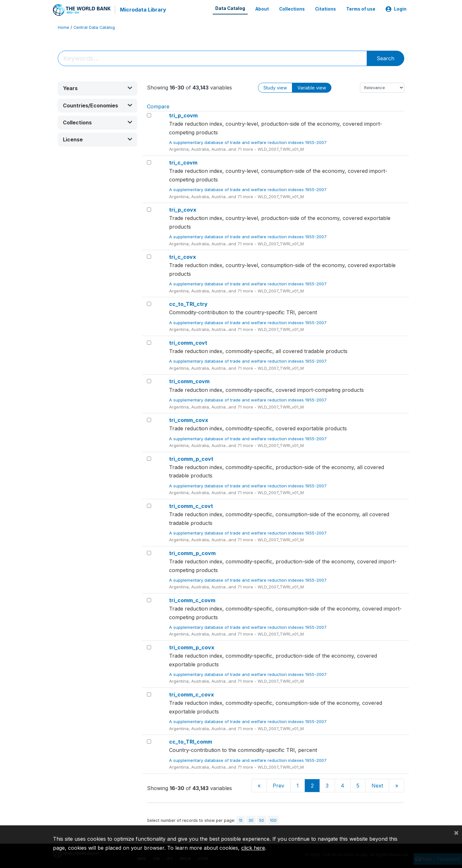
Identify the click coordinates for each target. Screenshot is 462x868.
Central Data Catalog (94, 27)
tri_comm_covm (189, 381)
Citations (325, 9)
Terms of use (361, 9)
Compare (158, 106)
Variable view (312, 87)
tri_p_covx (183, 209)
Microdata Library (143, 10)
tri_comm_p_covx (192, 647)
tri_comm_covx (189, 420)
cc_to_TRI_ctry (188, 304)
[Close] (456, 832)
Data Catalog (230, 8)
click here (253, 848)
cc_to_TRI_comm (191, 741)
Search (385, 58)
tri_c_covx (183, 257)
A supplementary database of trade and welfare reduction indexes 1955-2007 (248, 142)
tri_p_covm (183, 115)
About (262, 9)
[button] (98, 88)
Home (64, 27)
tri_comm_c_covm (192, 600)
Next (377, 785)
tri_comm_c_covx (192, 694)
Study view (275, 87)
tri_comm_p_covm (192, 552)
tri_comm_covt (188, 342)
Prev (278, 785)
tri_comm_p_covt (191, 458)
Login (396, 9)
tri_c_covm (183, 162)
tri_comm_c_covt (191, 505)
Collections (292, 9)
